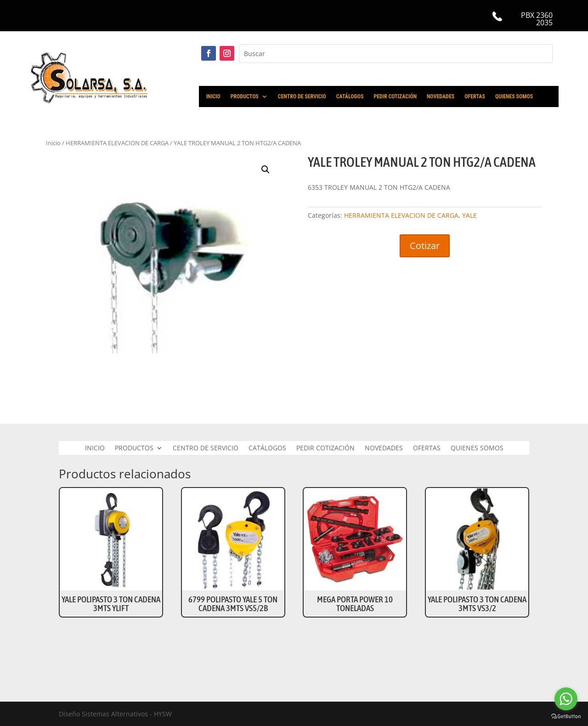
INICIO (213, 96)
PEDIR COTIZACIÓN (395, 96)
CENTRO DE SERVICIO (302, 96)
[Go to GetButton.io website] (566, 717)
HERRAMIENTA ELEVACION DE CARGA (117, 143)
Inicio (53, 143)
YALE (469, 215)
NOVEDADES (441, 96)
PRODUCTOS (245, 96)
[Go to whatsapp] (566, 699)
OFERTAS (475, 96)
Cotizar (425, 246)
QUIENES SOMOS (514, 96)
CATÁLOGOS (350, 96)
